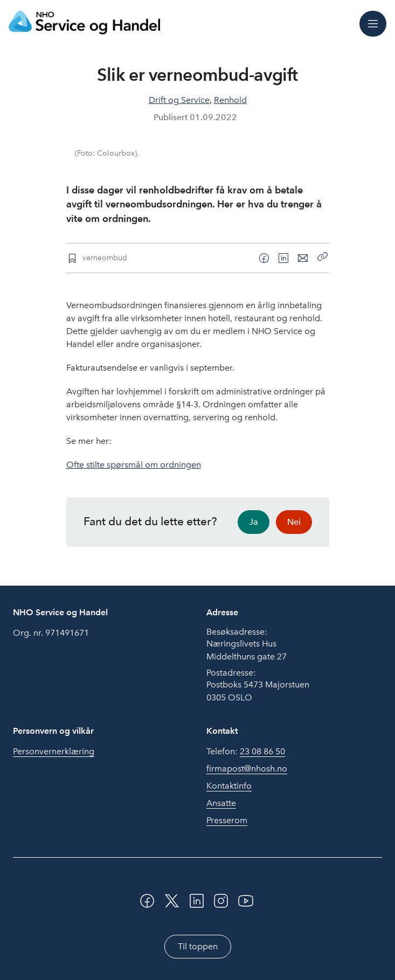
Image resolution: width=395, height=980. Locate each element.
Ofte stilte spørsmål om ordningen (134, 465)
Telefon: (246, 752)
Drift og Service (179, 100)
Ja (254, 522)
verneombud (105, 258)
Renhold (230, 100)
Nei (294, 522)
